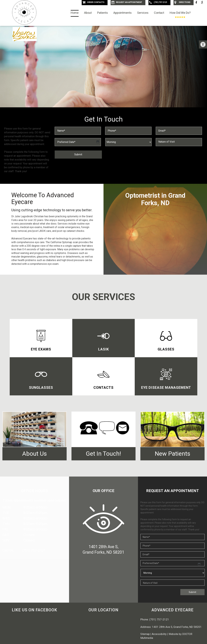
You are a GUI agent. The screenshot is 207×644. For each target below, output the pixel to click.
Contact (159, 13)
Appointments (123, 13)
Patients (103, 13)
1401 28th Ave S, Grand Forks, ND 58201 (177, 627)
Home (75, 13)
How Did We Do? (180, 13)
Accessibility (159, 634)
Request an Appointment (104, 98)
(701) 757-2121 (34, 550)
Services (143, 13)
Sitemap (145, 634)
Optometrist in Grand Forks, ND (155, 199)
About (88, 13)
